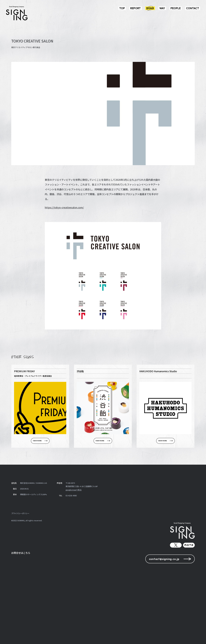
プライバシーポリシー (20, 513)
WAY (162, 8)
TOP (122, 8)
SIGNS (150, 8)
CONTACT (193, 8)
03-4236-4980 (71, 496)
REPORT (136, 8)
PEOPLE (176, 8)
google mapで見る (74, 490)
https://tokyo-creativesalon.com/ (64, 207)
